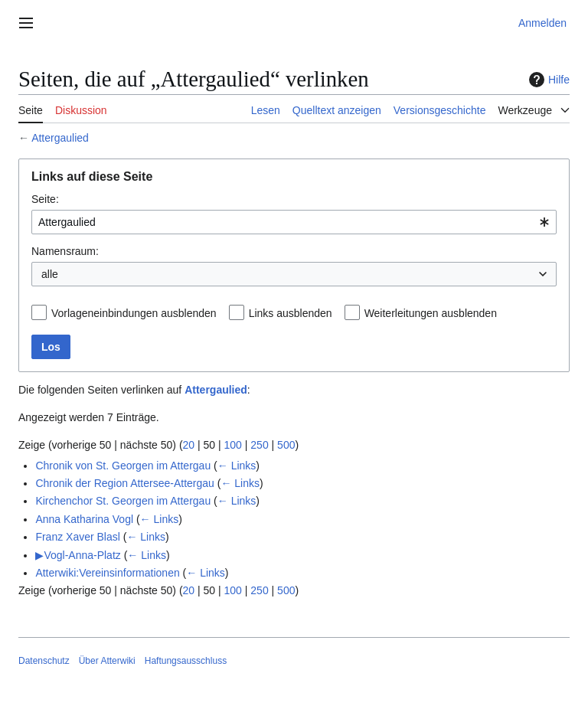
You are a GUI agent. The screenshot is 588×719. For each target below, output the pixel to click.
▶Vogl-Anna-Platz (78, 555)
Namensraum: (65, 251)
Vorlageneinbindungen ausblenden (134, 313)
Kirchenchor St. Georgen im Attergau (123, 501)
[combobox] (294, 222)
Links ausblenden (291, 313)
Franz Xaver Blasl (77, 537)
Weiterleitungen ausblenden (431, 313)
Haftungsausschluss (186, 661)
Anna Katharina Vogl (84, 519)
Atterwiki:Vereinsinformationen (107, 573)
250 (259, 445)
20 (189, 445)
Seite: (45, 199)
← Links (237, 466)
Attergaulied (60, 138)
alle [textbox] (50, 274)
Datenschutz (44, 661)
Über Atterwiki (107, 661)
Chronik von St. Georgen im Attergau (123, 466)
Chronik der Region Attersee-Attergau (124, 483)
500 (286, 445)
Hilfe (547, 80)
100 (233, 445)
